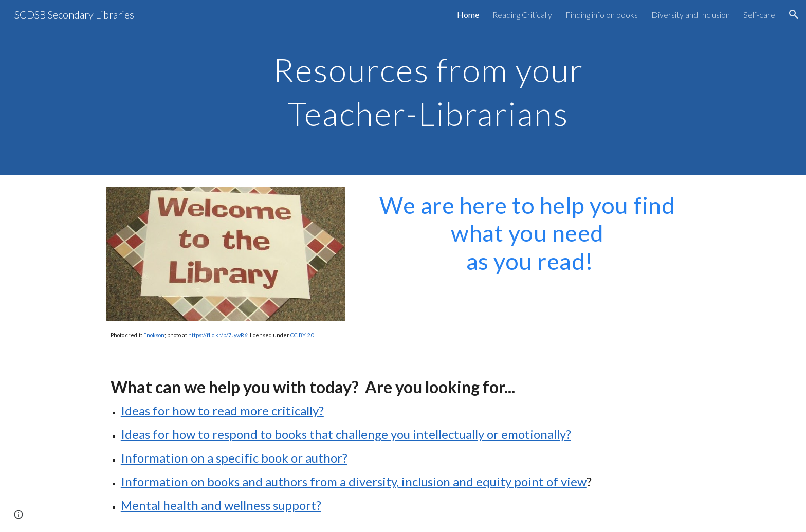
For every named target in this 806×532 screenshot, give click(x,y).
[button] (794, 14)
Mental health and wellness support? (221, 505)
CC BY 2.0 (302, 335)
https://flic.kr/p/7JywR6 (218, 335)
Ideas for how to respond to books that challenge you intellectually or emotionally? (346, 434)
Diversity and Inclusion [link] (691, 15)
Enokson (154, 335)
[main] (428, 88)
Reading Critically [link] (522, 15)
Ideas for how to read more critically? (222, 410)
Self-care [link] (759, 15)
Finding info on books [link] (602, 15)
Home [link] (468, 15)
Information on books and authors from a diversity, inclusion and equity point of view (354, 481)
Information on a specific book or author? (234, 458)
